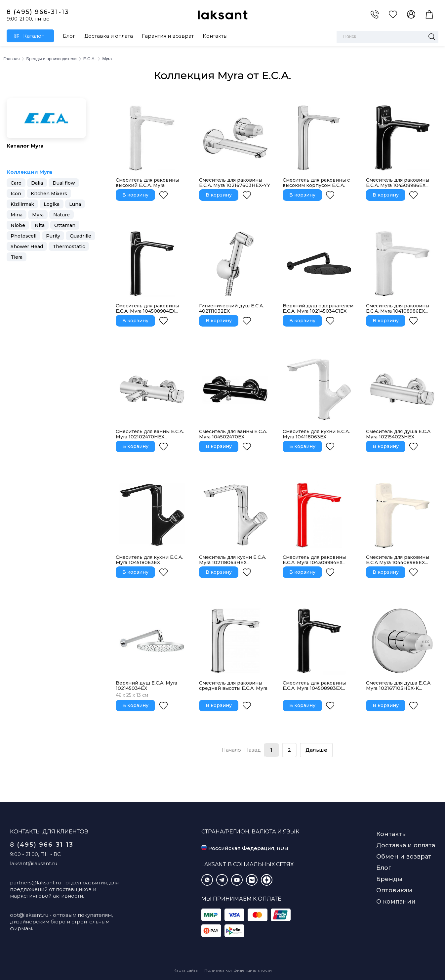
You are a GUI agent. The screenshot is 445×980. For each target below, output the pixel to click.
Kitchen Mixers (49, 194)
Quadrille (81, 236)
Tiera (17, 257)
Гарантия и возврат (168, 36)
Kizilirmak (22, 204)
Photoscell (23, 236)
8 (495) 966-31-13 (38, 12)
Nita (40, 225)
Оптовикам (394, 890)
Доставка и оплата (109, 36)
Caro (16, 183)
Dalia (37, 183)
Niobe (18, 225)
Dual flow (64, 183)
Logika (52, 204)
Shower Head (27, 246)
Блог (69, 36)
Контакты (215, 36)
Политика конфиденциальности (238, 970)
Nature (61, 215)
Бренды (389, 879)
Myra (38, 215)
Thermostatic (69, 246)
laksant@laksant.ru (34, 863)
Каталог (34, 36)
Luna (75, 204)
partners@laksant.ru (35, 883)
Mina (17, 215)
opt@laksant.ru (29, 915)
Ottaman (65, 225)
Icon (16, 194)
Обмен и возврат (404, 857)
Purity (53, 236)
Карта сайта (186, 970)
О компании (396, 902)
